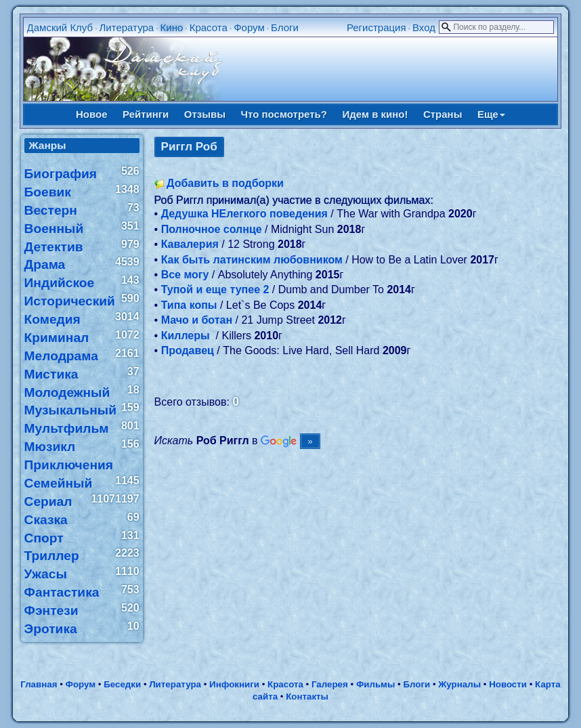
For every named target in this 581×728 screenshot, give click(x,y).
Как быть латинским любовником (252, 260)
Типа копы (189, 305)
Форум (249, 27)
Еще (491, 114)
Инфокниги (234, 684)
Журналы (459, 684)
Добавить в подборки (225, 183)
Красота (209, 27)
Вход (424, 27)
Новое (92, 114)
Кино (172, 27)
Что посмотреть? (284, 114)
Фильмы (375, 684)
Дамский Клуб (60, 27)
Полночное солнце (212, 229)
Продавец (188, 350)
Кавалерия (190, 244)
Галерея (330, 684)
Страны (443, 114)
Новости (508, 684)
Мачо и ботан (197, 320)
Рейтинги (146, 114)
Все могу (185, 275)
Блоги (285, 27)
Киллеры (187, 336)
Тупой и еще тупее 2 (215, 290)
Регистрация (376, 27)
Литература (127, 27)
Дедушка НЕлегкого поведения (244, 214)
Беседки (122, 684)
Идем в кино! (375, 114)
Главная (39, 684)
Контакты (307, 697)
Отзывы (205, 114)
